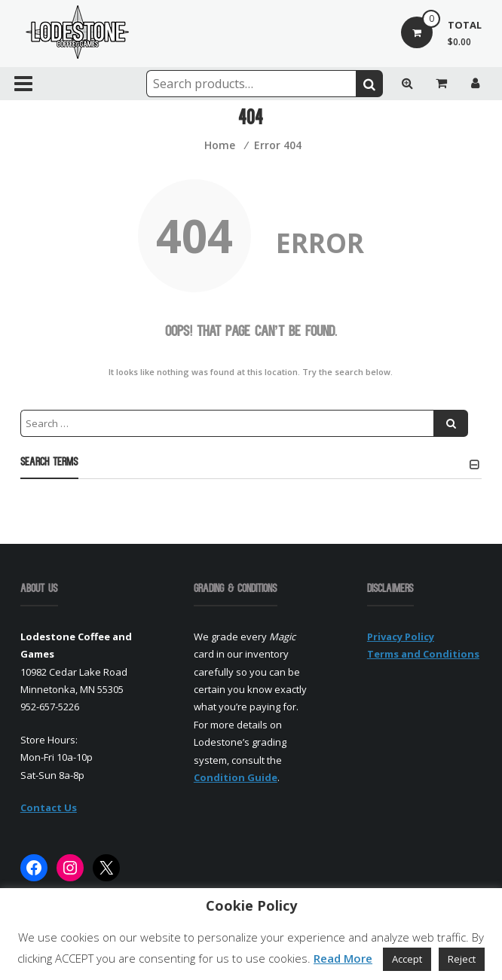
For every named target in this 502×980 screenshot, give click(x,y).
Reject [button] (462, 959)
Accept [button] (407, 959)
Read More (343, 958)
